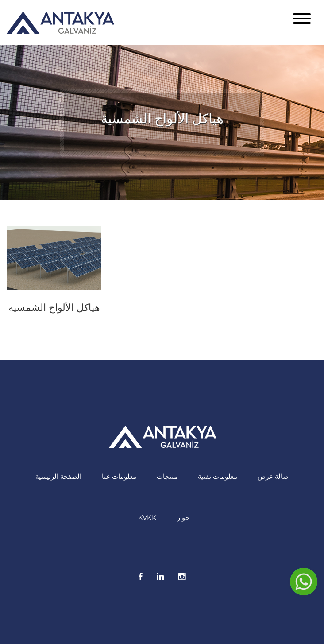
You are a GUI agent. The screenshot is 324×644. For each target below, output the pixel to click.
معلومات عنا (119, 476)
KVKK (147, 518)
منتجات (167, 476)
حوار (183, 518)
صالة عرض (273, 476)
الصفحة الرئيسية (58, 476)
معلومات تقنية (218, 476)
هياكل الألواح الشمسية (54, 308)
